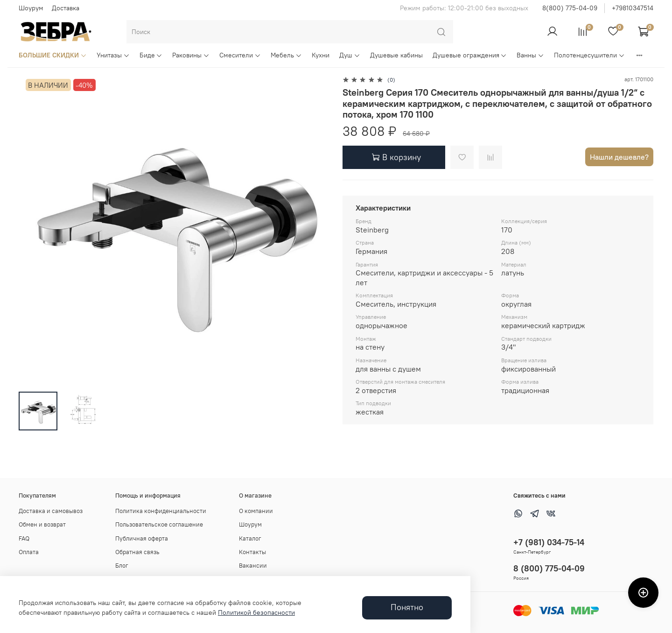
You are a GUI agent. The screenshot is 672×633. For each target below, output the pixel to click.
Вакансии (253, 566)
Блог (122, 566)
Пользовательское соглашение (159, 524)
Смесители (240, 55)
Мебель (286, 55)
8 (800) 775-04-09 (549, 568)
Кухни (321, 55)
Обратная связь (137, 552)
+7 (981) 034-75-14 (549, 542)
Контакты (252, 552)
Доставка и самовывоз (51, 511)
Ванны (530, 55)
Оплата (29, 552)
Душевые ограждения (470, 55)
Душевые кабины (396, 55)
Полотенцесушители (589, 55)
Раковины (191, 55)
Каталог (250, 538)
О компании (256, 511)
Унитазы (113, 55)
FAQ (24, 538)
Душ (350, 55)
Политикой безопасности (256, 612)
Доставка (66, 8)
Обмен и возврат (42, 524)
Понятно (407, 607)
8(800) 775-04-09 (570, 8)
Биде (151, 55)
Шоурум (31, 8)
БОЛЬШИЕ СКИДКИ (53, 55)
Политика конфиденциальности (161, 511)
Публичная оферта (142, 538)
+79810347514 (633, 8)
